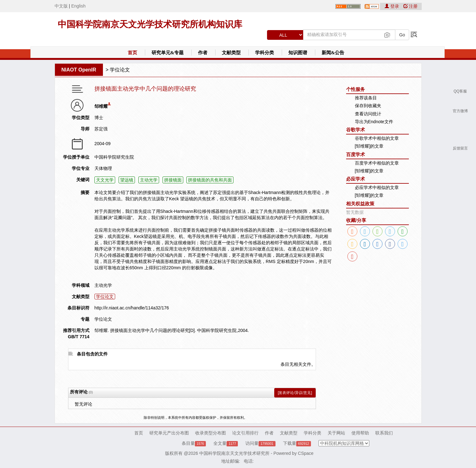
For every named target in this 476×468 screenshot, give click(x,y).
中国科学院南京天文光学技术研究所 (234, 453)
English (78, 6)
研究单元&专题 (168, 53)
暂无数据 (355, 212)
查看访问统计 (368, 114)
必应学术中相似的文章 (377, 187)
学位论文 (120, 70)
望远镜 (127, 180)
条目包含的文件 (92, 354)
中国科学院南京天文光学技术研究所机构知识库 (150, 24)
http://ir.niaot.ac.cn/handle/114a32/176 (132, 308)
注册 (411, 6)
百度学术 (356, 154)
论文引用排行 (245, 433)
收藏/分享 (356, 220)
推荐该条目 (366, 98)
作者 (203, 53)
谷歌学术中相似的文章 (377, 138)
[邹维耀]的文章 (369, 146)
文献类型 (231, 53)
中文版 (61, 6)
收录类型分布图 (211, 433)
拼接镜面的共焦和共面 (210, 180)
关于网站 (336, 433)
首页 (132, 53)
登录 (393, 6)
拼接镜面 (173, 180)
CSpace (306, 453)
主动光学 (149, 180)
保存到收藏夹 (368, 106)
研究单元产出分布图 (169, 433)
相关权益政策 (360, 204)
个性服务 (356, 89)
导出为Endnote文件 (374, 122)
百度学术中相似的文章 (377, 163)
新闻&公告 (333, 53)
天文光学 (105, 180)
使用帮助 (360, 433)
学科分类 (265, 53)
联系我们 (384, 433)
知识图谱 (298, 53)
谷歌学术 (356, 130)
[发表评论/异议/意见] (295, 393)
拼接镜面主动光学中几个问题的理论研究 (145, 89)
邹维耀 (101, 106)
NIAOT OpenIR (79, 70)
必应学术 (356, 179)
